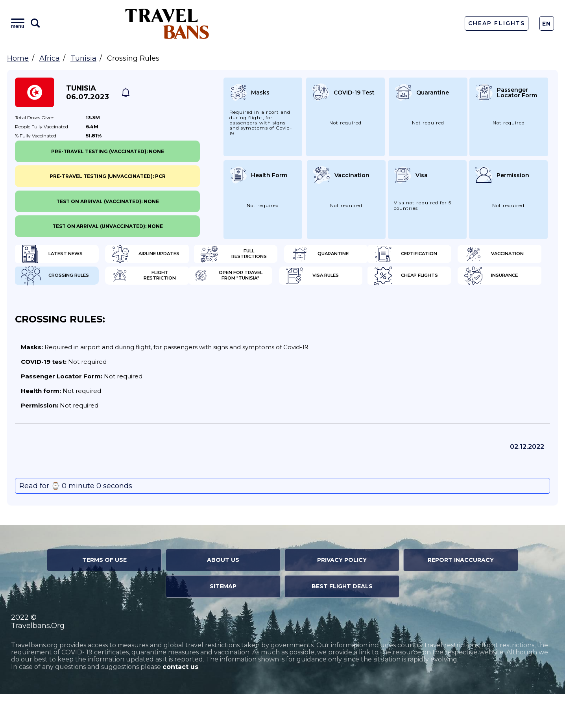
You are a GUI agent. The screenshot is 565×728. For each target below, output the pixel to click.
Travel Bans (167, 23)
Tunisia (83, 58)
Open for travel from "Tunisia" (73, 307)
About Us (223, 594)
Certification (55, 282)
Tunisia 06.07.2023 (88, 93)
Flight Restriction (470, 282)
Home (18, 58)
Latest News (53, 256)
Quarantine (460, 256)
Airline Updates (194, 256)
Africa (50, 58)
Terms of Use (104, 594)
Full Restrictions (332, 256)
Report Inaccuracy (461, 594)
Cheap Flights (496, 23)
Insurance (457, 307)
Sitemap (223, 620)
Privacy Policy (342, 594)
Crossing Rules (329, 282)
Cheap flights (327, 307)
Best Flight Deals (342, 620)
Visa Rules (186, 307)
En (547, 24)
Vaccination (189, 282)
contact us (180, 701)
